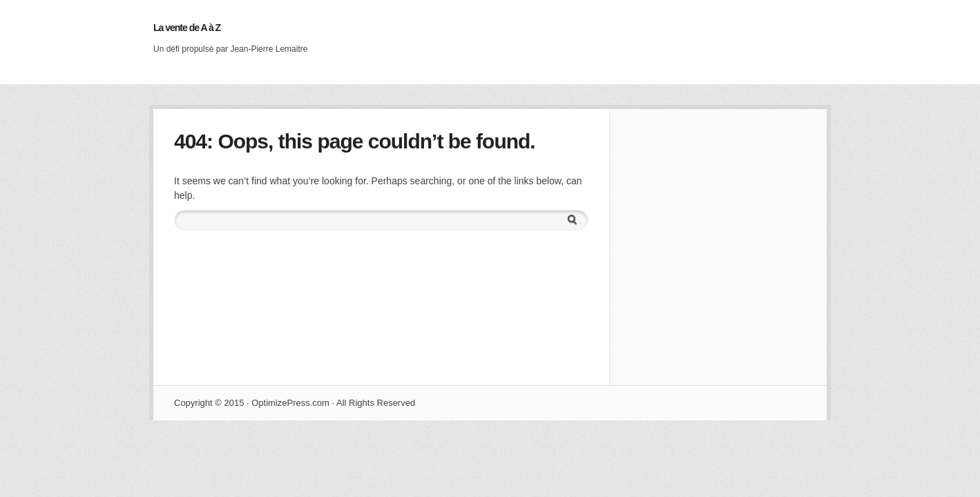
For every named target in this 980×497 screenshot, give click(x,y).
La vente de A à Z (187, 28)
